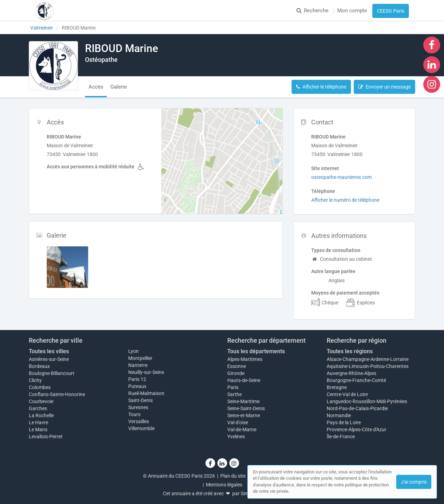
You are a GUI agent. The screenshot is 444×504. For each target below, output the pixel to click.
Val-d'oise (238, 422)
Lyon (133, 351)
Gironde (236, 373)
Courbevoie (41, 401)
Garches (38, 408)
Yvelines (236, 437)
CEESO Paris (391, 11)
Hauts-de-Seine (244, 380)
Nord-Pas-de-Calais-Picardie (357, 408)
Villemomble (141, 428)
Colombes (40, 387)
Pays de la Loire (344, 422)
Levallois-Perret (46, 437)
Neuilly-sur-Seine (146, 372)
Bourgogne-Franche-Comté (356, 380)
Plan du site (233, 476)
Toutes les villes (49, 351)
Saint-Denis (141, 400)
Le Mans (38, 429)
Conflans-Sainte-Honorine (57, 394)
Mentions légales (224, 485)
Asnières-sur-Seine (49, 359)
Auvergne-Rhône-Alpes (351, 373)
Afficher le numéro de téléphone (345, 200)
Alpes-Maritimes (245, 359)
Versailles (139, 421)
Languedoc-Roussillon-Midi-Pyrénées (367, 401)
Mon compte (352, 11)
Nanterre (138, 365)
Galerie (119, 87)
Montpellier (140, 358)
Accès (96, 87)
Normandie (339, 415)
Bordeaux (39, 366)
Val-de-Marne (242, 429)
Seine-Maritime (243, 401)
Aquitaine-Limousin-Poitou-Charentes (368, 366)
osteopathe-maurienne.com (341, 177)
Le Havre (38, 422)
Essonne (237, 366)
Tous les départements (256, 351)
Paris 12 (137, 379)
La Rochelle (41, 415)
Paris (233, 387)
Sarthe (234, 394)
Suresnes (138, 407)
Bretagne (337, 387)
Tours (134, 414)
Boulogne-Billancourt (52, 373)
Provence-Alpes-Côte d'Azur (357, 429)
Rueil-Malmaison (146, 393)
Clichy (35, 380)
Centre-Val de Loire (347, 394)
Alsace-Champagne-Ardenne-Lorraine (368, 359)
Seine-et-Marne (244, 415)
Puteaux (137, 386)
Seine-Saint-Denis (246, 408)
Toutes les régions (350, 351)
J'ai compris (414, 482)
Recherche (312, 11)
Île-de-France (341, 437)
